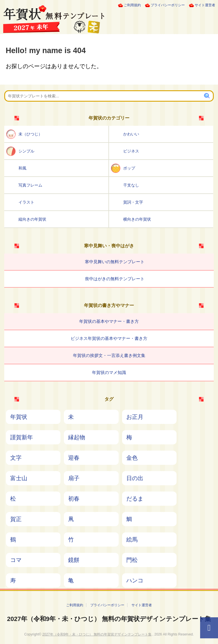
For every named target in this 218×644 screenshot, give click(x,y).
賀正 (16, 519)
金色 (132, 458)
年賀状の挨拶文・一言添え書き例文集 (109, 355)
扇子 (74, 478)
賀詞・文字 (133, 202)
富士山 (19, 478)
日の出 (135, 478)
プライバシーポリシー (168, 5)
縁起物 (77, 437)
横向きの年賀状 (137, 219)
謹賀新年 (22, 437)
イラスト (26, 202)
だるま (135, 499)
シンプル (26, 151)
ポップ (129, 168)
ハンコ (135, 580)
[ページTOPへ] (209, 628)
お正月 (135, 417)
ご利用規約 (132, 5)
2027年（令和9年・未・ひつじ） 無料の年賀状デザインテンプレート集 (109, 619)
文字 (16, 458)
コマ (16, 560)
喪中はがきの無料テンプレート (115, 279)
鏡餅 (74, 560)
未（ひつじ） (30, 134)
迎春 (74, 458)
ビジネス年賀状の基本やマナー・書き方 (109, 338)
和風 (22, 168)
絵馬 (132, 540)
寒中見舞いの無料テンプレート (115, 262)
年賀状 (19, 417)
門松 (132, 560)
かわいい (131, 134)
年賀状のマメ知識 (109, 372)
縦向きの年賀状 (32, 219)
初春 (74, 499)
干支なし (131, 185)
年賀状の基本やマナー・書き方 (109, 321)
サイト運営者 (205, 5)
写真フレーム (30, 185)
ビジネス (131, 151)
